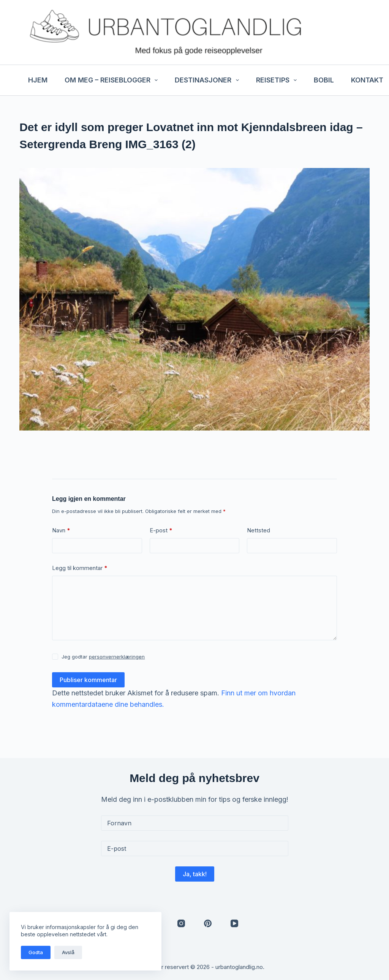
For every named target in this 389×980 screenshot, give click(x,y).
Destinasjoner (208, 80)
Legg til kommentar (80, 568)
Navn (61, 531)
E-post (161, 531)
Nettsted (259, 530)
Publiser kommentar (88, 680)
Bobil (324, 80)
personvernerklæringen (117, 657)
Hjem (38, 80)
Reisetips (278, 80)
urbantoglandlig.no (239, 967)
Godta (36, 952)
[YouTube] (234, 923)
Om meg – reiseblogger (113, 80)
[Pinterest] (208, 923)
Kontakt (367, 80)
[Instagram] (181, 923)
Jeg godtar (103, 657)
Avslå (68, 952)
